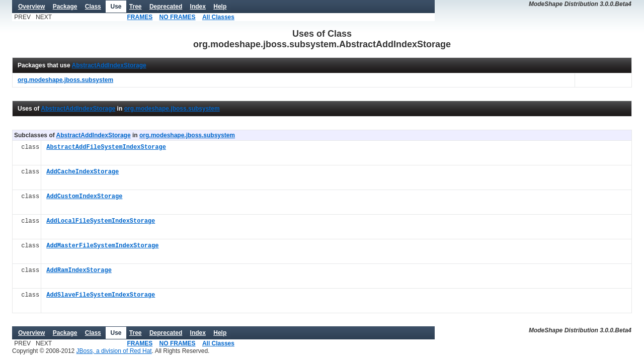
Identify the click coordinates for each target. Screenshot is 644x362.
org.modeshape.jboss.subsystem (172, 109)
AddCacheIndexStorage (83, 172)
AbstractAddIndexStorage (109, 65)
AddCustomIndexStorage (84, 197)
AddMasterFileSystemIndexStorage (102, 246)
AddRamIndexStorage (79, 271)
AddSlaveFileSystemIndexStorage (101, 295)
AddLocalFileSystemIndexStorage (101, 221)
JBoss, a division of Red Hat (114, 351)
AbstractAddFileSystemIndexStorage (106, 148)
